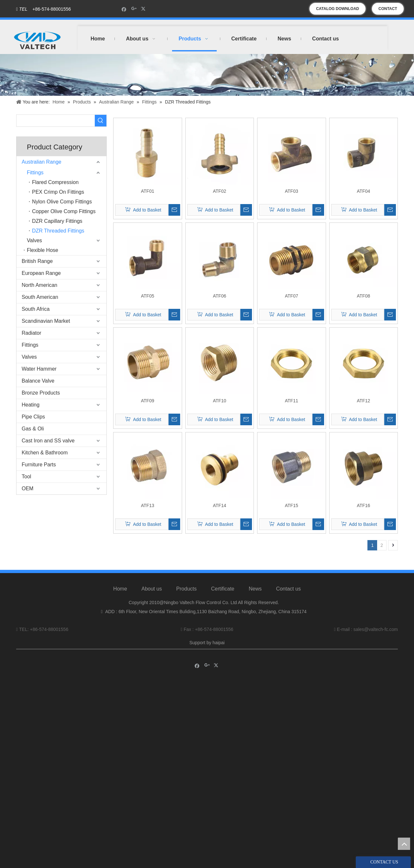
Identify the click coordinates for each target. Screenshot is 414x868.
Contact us (288, 589)
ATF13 (148, 505)
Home (120, 589)
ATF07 (292, 296)
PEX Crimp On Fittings (58, 192)
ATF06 (219, 296)
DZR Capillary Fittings (57, 221)
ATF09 (148, 401)
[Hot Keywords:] (101, 121)
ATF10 (219, 401)
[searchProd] (56, 121)
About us (152, 589)
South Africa (36, 309)
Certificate (223, 589)
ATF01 (148, 191)
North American (39, 285)
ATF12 (363, 401)
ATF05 (148, 296)
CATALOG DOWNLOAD (338, 9)
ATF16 (363, 505)
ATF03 (292, 191)
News (255, 589)
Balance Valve (38, 381)
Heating (31, 405)
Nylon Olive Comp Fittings (62, 202)
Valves (34, 240)
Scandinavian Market (46, 321)
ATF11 (292, 401)
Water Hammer (39, 369)
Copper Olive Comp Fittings (64, 211)
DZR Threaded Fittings (58, 231)
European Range (41, 273)
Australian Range (42, 162)
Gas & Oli (33, 429)
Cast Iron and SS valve (48, 441)
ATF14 (219, 505)
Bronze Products (41, 393)
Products (186, 589)
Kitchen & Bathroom (45, 453)
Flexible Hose (43, 250)
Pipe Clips (33, 417)
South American (40, 297)
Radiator (31, 333)
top (404, 844)
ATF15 (292, 505)
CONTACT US (388, 11)
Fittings (35, 173)
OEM (27, 488)
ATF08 (363, 296)
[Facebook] (124, 9)
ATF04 (363, 191)
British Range (37, 261)
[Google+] (134, 9)
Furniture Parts (39, 465)
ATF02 (219, 191)
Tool (26, 477)
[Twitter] (144, 9)
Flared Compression (55, 182)
